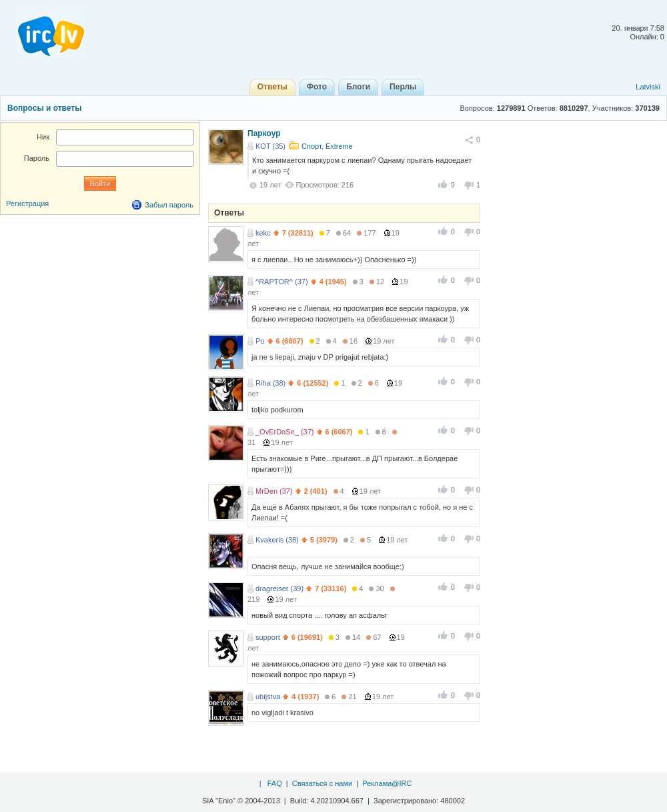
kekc (263, 233)
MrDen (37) (274, 491)
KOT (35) (270, 146)
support (268, 637)
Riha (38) (270, 383)
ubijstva (268, 697)
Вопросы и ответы (44, 108)
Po (260, 341)
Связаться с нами (322, 783)
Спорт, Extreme (327, 146)
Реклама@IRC (387, 783)
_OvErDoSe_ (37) (284, 432)
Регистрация (27, 204)
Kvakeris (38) (277, 540)
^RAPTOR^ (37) (282, 282)
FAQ (275, 783)
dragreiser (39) (279, 588)
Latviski (648, 87)
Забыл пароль (169, 205)
